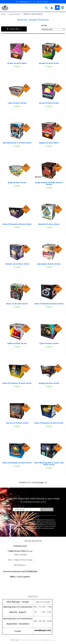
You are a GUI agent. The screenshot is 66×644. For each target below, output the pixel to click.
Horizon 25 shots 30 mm (49, 103)
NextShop (23, 640)
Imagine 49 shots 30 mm (49, 383)
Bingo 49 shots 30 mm (17, 183)
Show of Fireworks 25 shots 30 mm (17, 383)
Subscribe (47, 509)
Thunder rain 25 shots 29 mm (17, 264)
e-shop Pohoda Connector (36, 640)
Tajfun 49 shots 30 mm (49, 343)
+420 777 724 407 (42, 2)
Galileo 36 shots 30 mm (17, 343)
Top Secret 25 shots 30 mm (17, 423)
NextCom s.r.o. (51, 640)
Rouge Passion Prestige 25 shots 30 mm (49, 183)
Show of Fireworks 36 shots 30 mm (49, 304)
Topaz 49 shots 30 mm (17, 103)
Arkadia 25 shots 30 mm (49, 63)
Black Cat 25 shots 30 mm (17, 304)
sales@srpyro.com (25, 2)
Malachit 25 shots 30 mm (49, 224)
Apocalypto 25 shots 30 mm (49, 264)
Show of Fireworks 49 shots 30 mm (17, 224)
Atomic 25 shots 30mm (17, 63)
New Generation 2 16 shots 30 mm (17, 143)
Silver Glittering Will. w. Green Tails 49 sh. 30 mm (49, 464)
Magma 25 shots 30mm (49, 143)
